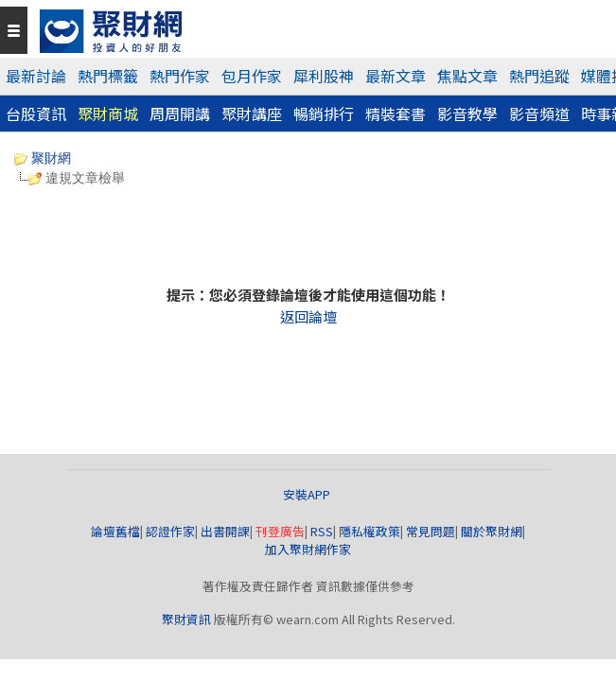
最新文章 (396, 76)
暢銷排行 (324, 113)
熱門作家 (180, 76)
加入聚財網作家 (308, 549)
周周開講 (180, 113)
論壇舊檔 (115, 531)
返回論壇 (308, 316)
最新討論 (36, 76)
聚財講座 (252, 113)
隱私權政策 (370, 531)
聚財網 (43, 158)
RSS (322, 531)
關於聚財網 (492, 531)
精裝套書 (396, 113)
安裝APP (308, 494)
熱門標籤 (108, 76)
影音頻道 (539, 113)
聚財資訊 (186, 619)
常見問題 (431, 531)
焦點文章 (467, 76)
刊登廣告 (280, 531)
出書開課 (225, 531)
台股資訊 (36, 113)
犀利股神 (324, 76)
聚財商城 (108, 113)
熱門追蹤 (539, 76)
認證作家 (170, 531)
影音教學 (467, 113)
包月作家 (252, 76)
